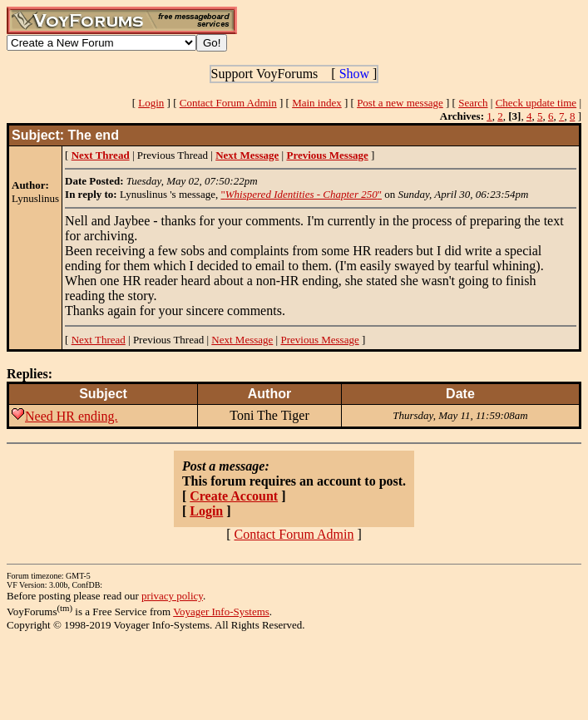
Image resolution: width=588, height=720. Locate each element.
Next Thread (99, 340)
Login (151, 103)
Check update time (536, 103)
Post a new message (400, 103)
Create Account (234, 496)
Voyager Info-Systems (221, 612)
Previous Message (319, 340)
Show (354, 74)
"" (301, 194)
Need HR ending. (72, 416)
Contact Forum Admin (228, 103)
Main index (317, 103)
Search (473, 103)
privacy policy (172, 596)
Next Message (242, 340)
